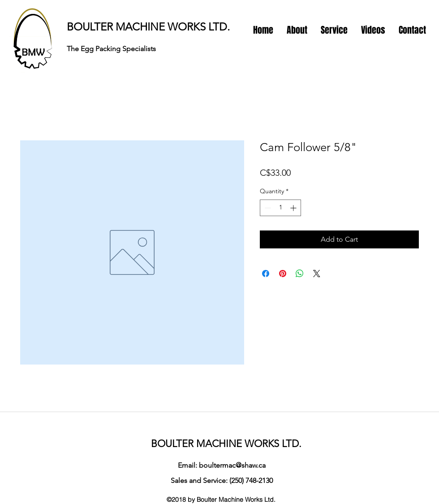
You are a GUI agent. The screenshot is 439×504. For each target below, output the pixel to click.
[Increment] (294, 208)
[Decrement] (267, 208)
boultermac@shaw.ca (232, 465)
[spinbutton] (280, 208)
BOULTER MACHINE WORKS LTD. (148, 27)
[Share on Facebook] (266, 274)
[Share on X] (317, 274)
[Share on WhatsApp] (300, 274)
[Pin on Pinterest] (283, 274)
